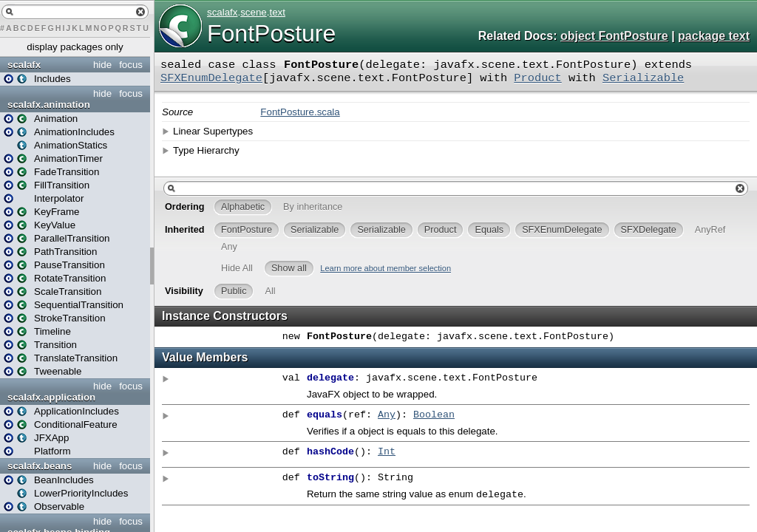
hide (102, 65)
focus (131, 65)
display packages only (75, 47)
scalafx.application (51, 397)
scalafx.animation (49, 105)
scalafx (24, 65)
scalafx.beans (40, 466)
